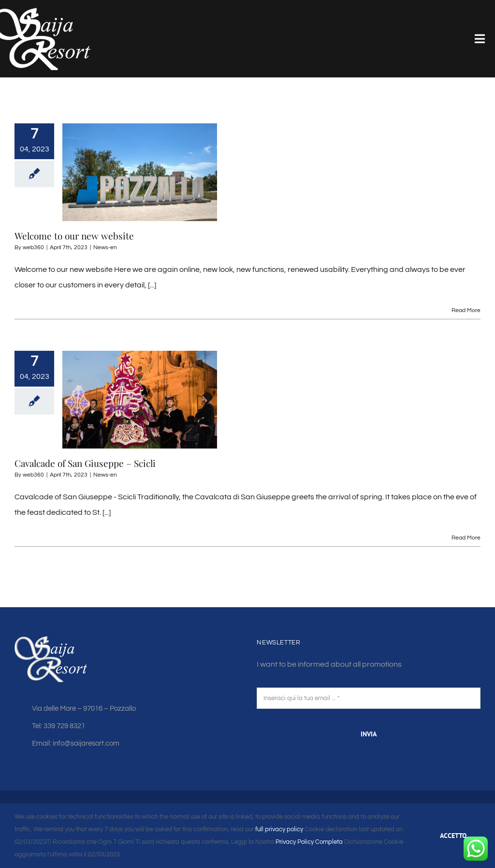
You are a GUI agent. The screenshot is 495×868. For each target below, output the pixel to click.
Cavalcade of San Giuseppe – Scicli (85, 463)
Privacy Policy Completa (308, 842)
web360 (33, 247)
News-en (105, 247)
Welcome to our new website (74, 236)
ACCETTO (453, 836)
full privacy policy (279, 829)
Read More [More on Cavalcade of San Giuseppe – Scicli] (466, 538)
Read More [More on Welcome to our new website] (466, 310)
